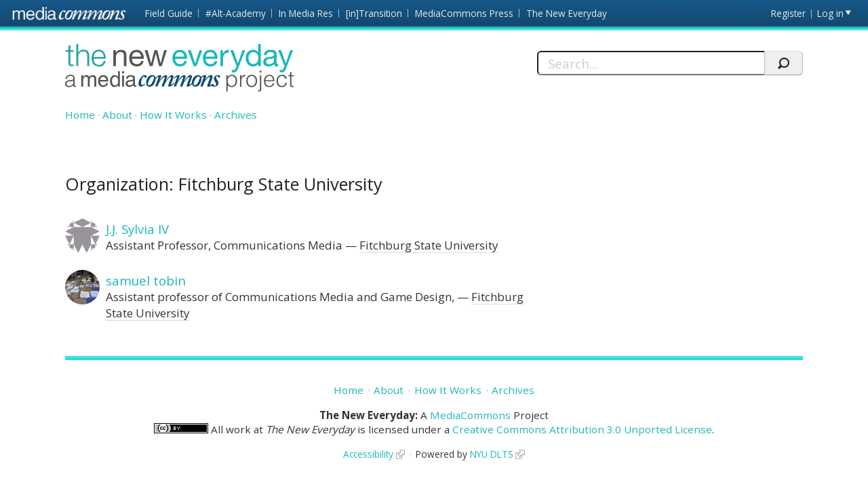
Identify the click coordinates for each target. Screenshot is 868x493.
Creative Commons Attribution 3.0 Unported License (582, 429)
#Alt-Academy (236, 13)
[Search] (651, 63)
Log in (830, 13)
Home (80, 115)
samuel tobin (146, 280)
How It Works (173, 115)
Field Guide (169, 13)
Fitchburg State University (429, 245)
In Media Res (306, 13)
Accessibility (368, 454)
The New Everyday (567, 13)
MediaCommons (470, 415)
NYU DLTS (492, 454)
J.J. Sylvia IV (137, 229)
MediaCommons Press (464, 13)
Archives (236, 115)
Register (788, 13)
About (117, 115)
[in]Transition (374, 13)
